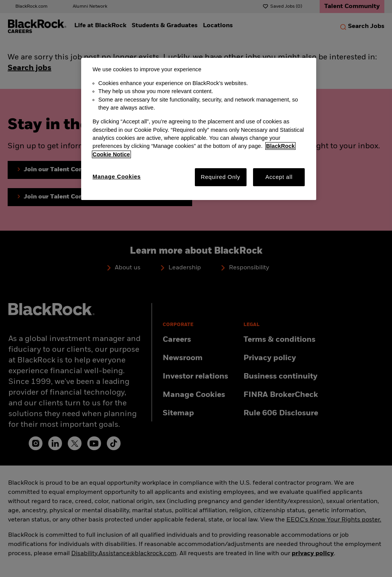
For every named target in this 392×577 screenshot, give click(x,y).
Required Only (220, 177)
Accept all (279, 177)
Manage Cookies (117, 177)
